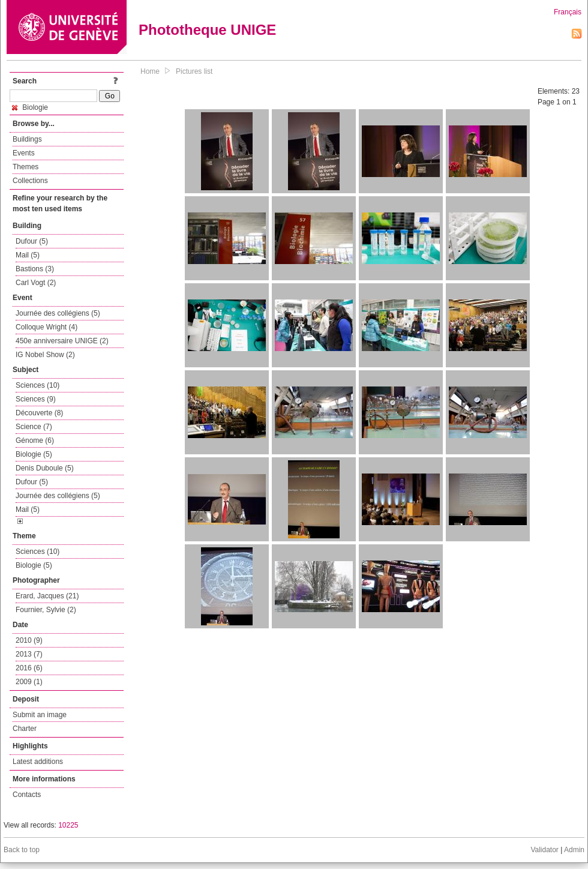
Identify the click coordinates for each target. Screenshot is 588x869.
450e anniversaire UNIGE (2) (62, 341)
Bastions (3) (35, 269)
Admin (574, 850)
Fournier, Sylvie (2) (46, 610)
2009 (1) (29, 682)
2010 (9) (29, 640)
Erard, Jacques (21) (47, 596)
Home (150, 71)
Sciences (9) (36, 399)
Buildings (27, 139)
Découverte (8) (39, 413)
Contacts (27, 795)
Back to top (22, 850)
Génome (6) (35, 441)
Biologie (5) (34, 454)
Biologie (30, 107)
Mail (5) (28, 255)
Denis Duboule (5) (45, 468)
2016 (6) (29, 668)
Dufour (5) (32, 241)
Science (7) (34, 427)
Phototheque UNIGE (207, 30)
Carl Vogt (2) (36, 283)
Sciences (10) (37, 385)
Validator (544, 850)
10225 (68, 825)
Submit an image (40, 715)
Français (568, 12)
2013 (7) (29, 654)
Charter (25, 729)
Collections (30, 181)
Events (24, 153)
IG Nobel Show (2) (45, 355)
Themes (25, 167)
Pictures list (194, 71)
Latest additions (38, 762)
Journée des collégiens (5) (58, 313)
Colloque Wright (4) (46, 327)
